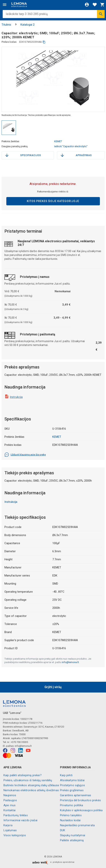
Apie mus (9, 805)
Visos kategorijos (15, 835)
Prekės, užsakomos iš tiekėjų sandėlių (28, 780)
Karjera (8, 825)
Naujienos (10, 795)
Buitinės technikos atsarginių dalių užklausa (31, 785)
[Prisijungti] (87, 5)
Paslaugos (10, 800)
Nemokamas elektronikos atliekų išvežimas (31, 790)
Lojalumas (10, 830)
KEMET (58, 141)
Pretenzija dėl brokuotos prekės (80, 800)
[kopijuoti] (44, 42)
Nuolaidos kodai (70, 820)
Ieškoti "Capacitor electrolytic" (71, 146)
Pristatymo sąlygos (72, 785)
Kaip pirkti (66, 775)
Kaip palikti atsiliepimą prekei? (23, 775)
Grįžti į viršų (53, 687)
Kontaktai (9, 810)
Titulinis (6, 25)
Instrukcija (16, 397)
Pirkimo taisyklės (71, 815)
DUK (63, 830)
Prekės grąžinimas (72, 790)
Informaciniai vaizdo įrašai (20, 820)
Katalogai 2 (28, 25)
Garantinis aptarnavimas (76, 795)
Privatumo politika (71, 805)
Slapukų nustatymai (73, 835)
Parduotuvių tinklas (16, 815)
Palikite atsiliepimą (72, 840)
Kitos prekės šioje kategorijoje (53, 201)
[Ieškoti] (101, 14)
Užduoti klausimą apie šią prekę (25, 455)
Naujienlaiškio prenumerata (77, 825)
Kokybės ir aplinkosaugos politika (81, 810)
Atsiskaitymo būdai (72, 780)
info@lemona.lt (70, 662)
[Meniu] (5, 5)
